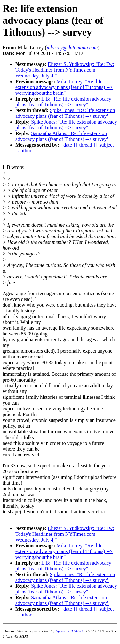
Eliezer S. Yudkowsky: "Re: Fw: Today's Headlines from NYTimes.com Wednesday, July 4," (65, 70)
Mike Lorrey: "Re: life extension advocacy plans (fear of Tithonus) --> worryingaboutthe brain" (64, 87)
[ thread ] (86, 145)
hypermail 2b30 (69, 631)
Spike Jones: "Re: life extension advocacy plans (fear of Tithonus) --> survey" (65, 113)
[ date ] (68, 145)
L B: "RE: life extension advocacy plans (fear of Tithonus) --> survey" (63, 102)
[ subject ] (107, 145)
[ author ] (25, 151)
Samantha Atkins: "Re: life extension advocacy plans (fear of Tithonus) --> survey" (62, 136)
